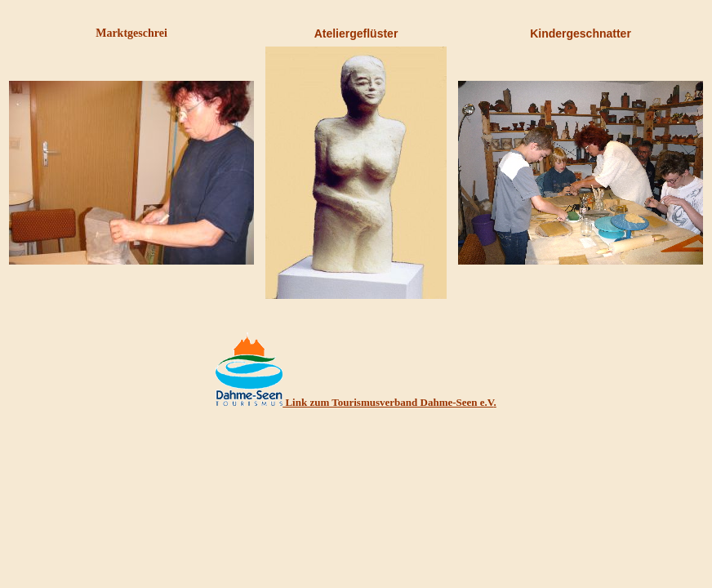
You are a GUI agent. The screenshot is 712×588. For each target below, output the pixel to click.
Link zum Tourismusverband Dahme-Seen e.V (388, 402)
